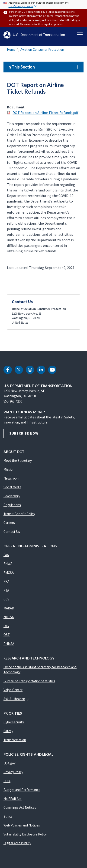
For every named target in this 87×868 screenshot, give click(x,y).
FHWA (8, 564)
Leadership (12, 496)
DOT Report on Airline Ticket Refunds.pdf (45, 113)
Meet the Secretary (18, 461)
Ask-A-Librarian (16, 699)
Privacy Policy (13, 772)
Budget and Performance (22, 790)
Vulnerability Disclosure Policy (25, 834)
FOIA (7, 781)
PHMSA (9, 644)
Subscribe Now (24, 433)
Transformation (15, 740)
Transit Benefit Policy (19, 514)
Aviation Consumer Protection (42, 49)
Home (11, 49)
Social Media (12, 487)
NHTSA (9, 617)
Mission (9, 469)
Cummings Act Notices (20, 807)
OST (7, 635)
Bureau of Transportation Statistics (29, 681)
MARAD (9, 608)
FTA (6, 590)
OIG (6, 626)
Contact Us (12, 532)
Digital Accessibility (17, 843)
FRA (6, 581)
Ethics (8, 816)
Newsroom (11, 478)
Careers (9, 523)
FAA (6, 555)
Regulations (12, 505)
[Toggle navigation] (80, 34)
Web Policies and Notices (22, 825)
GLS (6, 599)
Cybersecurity (14, 722)
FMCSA (9, 573)
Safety (8, 731)
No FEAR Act (13, 799)
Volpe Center (13, 690)
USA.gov (10, 763)
